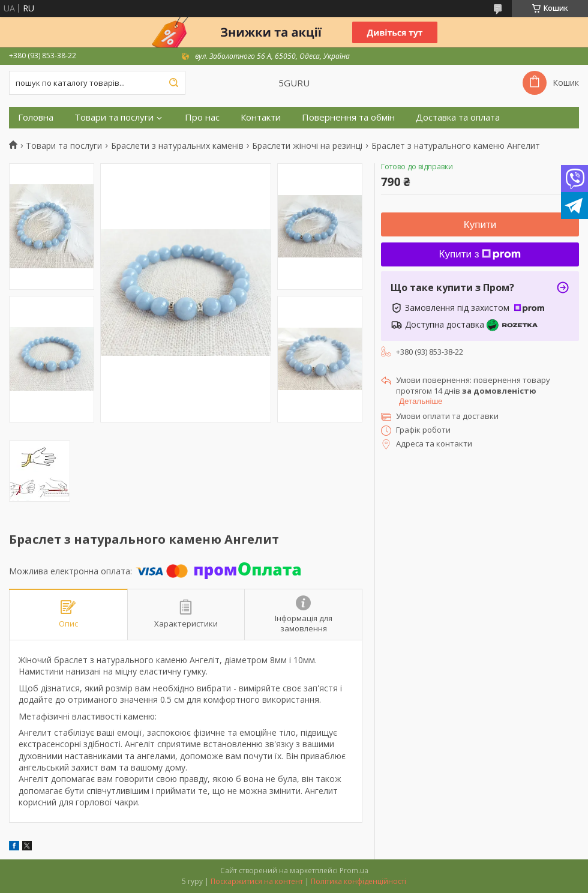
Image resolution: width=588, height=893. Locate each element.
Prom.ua (354, 870)
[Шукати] (173, 83)
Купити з (480, 254)
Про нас (202, 117)
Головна (36, 117)
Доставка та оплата (458, 117)
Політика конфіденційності (358, 881)
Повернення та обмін (348, 117)
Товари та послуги (114, 117)
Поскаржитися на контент (257, 881)
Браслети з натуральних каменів (177, 146)
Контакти (261, 117)
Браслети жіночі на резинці (307, 146)
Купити (480, 225)
